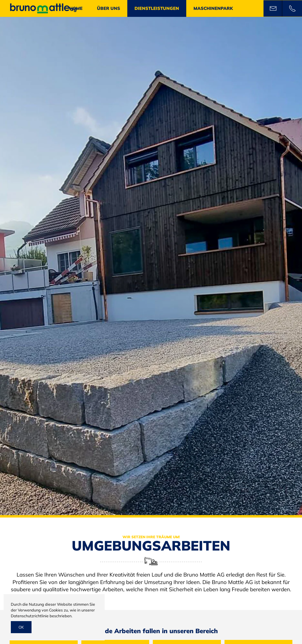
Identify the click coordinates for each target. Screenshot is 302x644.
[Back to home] (43, 8)
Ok (21, 627)
